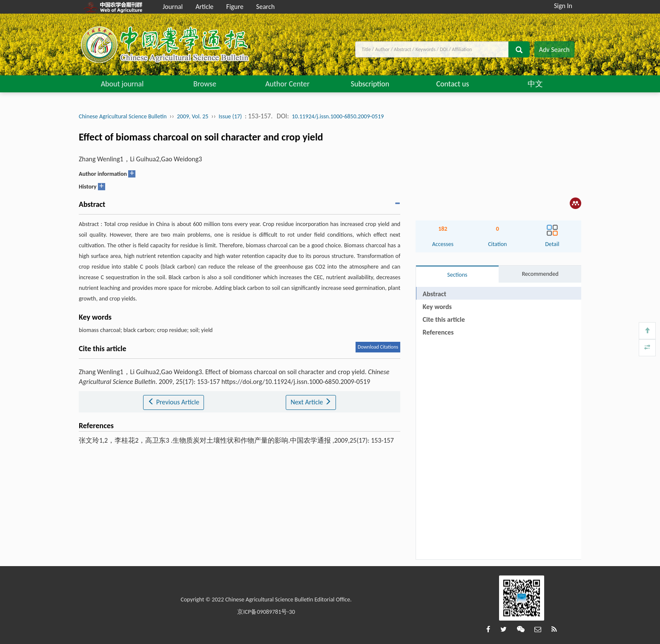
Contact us (452, 84)
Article (204, 7)
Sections (457, 275)
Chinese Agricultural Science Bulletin (123, 116)
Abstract (435, 294)
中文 (535, 84)
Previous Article (174, 402)
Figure (235, 7)
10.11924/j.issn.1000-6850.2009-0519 (338, 116)
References (438, 332)
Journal (173, 7)
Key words (437, 307)
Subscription (370, 84)
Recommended (540, 274)
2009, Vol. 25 (192, 116)
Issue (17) (230, 116)
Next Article (311, 402)
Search (266, 7)
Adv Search (554, 50)
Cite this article (444, 319)
